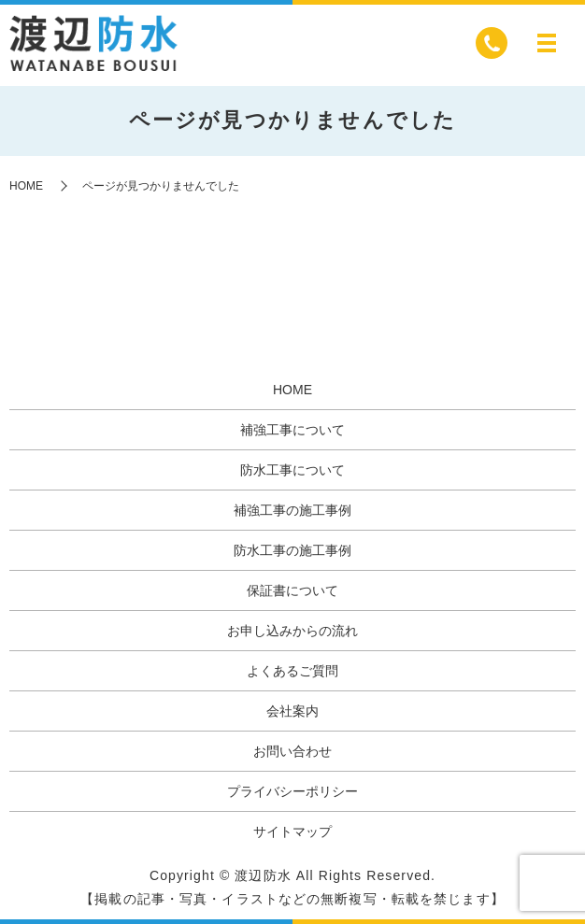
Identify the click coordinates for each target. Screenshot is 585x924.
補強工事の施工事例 (292, 510)
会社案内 (292, 711)
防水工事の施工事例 (292, 550)
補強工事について (292, 430)
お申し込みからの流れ (292, 631)
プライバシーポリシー (292, 791)
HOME (26, 186)
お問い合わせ (292, 751)
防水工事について (292, 470)
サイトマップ (292, 832)
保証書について (292, 590)
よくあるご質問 (292, 671)
